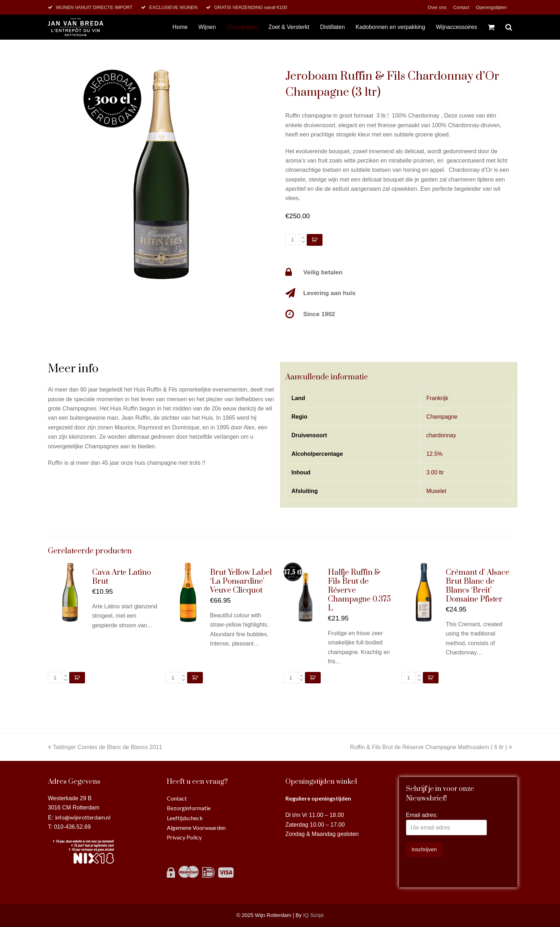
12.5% (434, 454)
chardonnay (441, 435)
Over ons (437, 7)
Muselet (436, 491)
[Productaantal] (292, 240)
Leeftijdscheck (185, 818)
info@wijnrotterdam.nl (83, 817)
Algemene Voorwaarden (196, 828)
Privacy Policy (184, 837)
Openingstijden (491, 7)
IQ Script (313, 915)
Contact (462, 7)
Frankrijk (437, 398)
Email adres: (422, 815)
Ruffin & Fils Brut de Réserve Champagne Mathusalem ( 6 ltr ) (431, 747)
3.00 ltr (435, 472)
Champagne (442, 417)
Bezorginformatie (189, 808)
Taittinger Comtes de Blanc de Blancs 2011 (105, 747)
